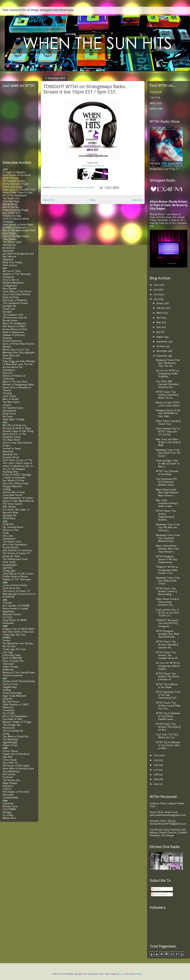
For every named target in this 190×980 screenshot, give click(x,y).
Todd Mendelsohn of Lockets (18, 498)
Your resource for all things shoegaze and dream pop (38, 10)
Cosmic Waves (10, 751)
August (161, 337)
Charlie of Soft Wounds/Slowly (19, 681)
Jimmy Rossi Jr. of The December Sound (14, 435)
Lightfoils (8, 568)
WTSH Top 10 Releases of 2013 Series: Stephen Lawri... (168, 716)
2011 (156, 290)
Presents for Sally (12, 216)
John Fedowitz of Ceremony (17, 550)
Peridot (6, 640)
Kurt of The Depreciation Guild (19, 230)
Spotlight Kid (9, 306)
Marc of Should (11, 399)
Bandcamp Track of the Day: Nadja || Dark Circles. (168, 581)
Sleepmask (8, 259)
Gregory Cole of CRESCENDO (19, 629)
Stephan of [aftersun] (14, 335)
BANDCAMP (156, 109)
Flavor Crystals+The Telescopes (13, 662)
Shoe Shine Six (10, 763)
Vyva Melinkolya (11, 771)
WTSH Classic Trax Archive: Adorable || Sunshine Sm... (167, 644)
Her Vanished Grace (13, 408)
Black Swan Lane (11, 355)
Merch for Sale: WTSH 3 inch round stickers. (168, 404)
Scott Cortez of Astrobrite (17, 175)
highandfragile (10, 742)
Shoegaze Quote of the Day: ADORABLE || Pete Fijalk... (168, 413)
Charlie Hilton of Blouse (15, 577)
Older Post (137, 200)
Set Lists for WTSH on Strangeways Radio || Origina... (168, 666)
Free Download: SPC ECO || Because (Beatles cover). (166, 482)
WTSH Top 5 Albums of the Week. (167, 686)
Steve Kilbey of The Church (17, 291)
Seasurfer (8, 699)
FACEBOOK (156, 92)
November (162, 351)
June (159, 327)
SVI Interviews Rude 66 (15, 318)
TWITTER (155, 98)
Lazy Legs (8, 652)
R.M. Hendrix (9, 507)
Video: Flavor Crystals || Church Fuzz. (168, 422)
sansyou (7, 405)
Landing (7, 489)
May (159, 322)
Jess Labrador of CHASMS (16, 606)
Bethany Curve (10, 806)
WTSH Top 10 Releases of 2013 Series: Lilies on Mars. (168, 745)
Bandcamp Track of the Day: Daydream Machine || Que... (168, 538)
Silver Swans (9, 562)
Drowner (7, 358)
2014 (156, 755)
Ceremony (8, 222)
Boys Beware (9, 289)
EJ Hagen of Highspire (14, 172)
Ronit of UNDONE (12, 658)
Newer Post (49, 200)
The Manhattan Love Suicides (18, 643)
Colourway (8, 803)
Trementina (9, 710)
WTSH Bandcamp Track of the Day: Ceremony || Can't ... (168, 695)
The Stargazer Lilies (13, 315)
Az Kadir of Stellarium (14, 227)
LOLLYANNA (9, 809)
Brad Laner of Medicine (15, 300)
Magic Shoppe (10, 783)
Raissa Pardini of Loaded (15, 609)
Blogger (138, 974)
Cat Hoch (7, 617)
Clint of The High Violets (16, 236)
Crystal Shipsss (10, 547)
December (162, 356)
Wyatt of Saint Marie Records (18, 501)
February (161, 308)
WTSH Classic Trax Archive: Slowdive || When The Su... (167, 395)
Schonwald (8, 623)
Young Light (9, 571)
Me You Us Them (12, 271)
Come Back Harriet (12, 495)
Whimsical (8, 707)
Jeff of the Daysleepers (15, 195)
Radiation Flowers (12, 614)
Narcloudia (8, 795)
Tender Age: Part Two (14, 649)
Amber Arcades (10, 667)
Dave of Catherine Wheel (16, 219)
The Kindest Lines (12, 542)
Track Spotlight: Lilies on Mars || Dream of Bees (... (168, 464)
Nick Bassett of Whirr (14, 326)
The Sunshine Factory (14, 181)
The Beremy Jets (11, 780)
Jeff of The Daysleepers (15, 716)
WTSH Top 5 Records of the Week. (167, 473)
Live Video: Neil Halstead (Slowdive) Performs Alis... (167, 384)
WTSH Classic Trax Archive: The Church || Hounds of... (167, 676)
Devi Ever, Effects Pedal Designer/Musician (15, 485)
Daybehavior (9, 539)
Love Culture (9, 239)
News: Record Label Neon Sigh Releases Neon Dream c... (167, 492)
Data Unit (8, 373)
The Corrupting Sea (13, 731)
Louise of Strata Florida (15, 585)
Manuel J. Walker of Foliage (17, 722)
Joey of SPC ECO (12, 213)
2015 (156, 760)
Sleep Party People (12, 262)
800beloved (9, 248)
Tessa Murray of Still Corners (18, 574)
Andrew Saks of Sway (14, 492)
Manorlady (8, 451)
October (161, 346)
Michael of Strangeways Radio (18, 385)
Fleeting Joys (9, 245)
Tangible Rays (10, 687)
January (161, 303)
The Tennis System (13, 504)
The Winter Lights (12, 242)
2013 (156, 299)
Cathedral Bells (10, 798)
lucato (122, 974)
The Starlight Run (12, 725)
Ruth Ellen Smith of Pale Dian (18, 632)
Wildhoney (8, 670)
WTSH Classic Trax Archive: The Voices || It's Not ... (168, 727)
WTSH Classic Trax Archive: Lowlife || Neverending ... (166, 591)
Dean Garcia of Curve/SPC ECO (19, 190)
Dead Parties (9, 414)
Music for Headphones (14, 323)
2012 (156, 294)
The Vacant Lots (11, 198)
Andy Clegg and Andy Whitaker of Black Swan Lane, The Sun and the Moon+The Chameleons (19, 366)
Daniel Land (9, 309)
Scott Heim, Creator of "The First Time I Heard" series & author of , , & (18, 465)
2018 (156, 774)
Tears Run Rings (11, 201)
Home (93, 200)
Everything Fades (12, 655)
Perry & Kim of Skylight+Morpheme (13, 281)
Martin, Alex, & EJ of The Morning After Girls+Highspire (19, 351)
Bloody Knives (10, 204)
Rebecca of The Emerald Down (19, 672)
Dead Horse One (11, 588)
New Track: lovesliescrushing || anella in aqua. (167, 503)
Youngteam (9, 277)
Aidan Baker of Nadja (13, 419)
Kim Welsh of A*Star (14, 481)
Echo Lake (8, 536)
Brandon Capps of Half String (18, 431)
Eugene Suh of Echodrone (16, 754)
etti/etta (7, 789)
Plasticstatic (9, 728)
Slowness (7, 338)
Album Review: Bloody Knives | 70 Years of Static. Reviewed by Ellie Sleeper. (169, 205)
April (159, 318)
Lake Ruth (8, 757)
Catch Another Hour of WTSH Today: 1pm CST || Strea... (168, 432)
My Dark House (11, 702)
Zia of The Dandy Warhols (17, 294)
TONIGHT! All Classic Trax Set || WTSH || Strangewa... (167, 623)
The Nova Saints (11, 402)
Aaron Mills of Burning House (18, 768)
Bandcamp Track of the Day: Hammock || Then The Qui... (168, 363)
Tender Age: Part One (14, 635)
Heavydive (8, 786)
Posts (156, 889)
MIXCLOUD (156, 103)
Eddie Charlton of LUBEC (16, 704)
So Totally (8, 815)
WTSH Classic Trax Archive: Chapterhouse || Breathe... (166, 515)
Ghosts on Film (11, 530)
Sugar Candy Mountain (14, 696)
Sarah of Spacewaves (13, 332)
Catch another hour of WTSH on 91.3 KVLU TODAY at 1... (168, 613)
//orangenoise (10, 286)
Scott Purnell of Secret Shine (18, 225)
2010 (156, 285)
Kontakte (7, 312)
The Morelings (10, 739)
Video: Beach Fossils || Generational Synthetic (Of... (167, 602)
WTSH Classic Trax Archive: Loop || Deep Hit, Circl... (168, 706)
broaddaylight (10, 565)
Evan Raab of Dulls (12, 719)
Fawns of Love (10, 684)
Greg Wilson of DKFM (14, 620)
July (159, 332)
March (160, 313)
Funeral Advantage (12, 693)
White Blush (9, 518)
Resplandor (8, 251)
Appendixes (8, 611)
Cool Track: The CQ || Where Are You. (167, 736)
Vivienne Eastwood (13, 675)
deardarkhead (9, 411)
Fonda (6, 533)
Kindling (7, 690)
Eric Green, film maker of (16, 511)
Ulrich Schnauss (11, 178)
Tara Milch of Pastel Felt (15, 736)
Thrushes (7, 393)
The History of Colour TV (16, 553)
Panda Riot (8, 524)
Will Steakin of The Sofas (16, 792)
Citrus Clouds (10, 760)
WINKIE (7, 638)
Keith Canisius (10, 265)
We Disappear (18, 469)
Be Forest (8, 417)
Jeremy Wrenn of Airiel (15, 329)
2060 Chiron (9, 396)
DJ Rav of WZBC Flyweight (17, 475)
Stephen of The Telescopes (17, 274)
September (162, 341)
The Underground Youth (15, 559)
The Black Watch (11, 440)
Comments (159, 894)
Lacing (6, 734)
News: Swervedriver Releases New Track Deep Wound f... (167, 549)
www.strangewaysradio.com (93, 166)
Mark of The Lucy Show (15, 382)
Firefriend (8, 777)
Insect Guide (9, 233)
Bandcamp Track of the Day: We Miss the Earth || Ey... (168, 527)
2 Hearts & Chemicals (14, 478)
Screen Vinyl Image (13, 187)
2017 (156, 770)
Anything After (10, 472)
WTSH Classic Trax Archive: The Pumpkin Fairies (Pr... (168, 655)
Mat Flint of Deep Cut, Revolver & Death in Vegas (17, 427)
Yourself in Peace (12, 449)
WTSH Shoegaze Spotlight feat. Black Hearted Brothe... (167, 634)
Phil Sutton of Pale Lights (16, 766)
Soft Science (9, 774)
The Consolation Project (15, 303)
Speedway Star (10, 454)
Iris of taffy (9, 713)
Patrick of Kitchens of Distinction (14, 377)
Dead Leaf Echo (11, 297)
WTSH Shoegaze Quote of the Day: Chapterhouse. (167, 559)
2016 (156, 765)
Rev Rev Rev (9, 646)
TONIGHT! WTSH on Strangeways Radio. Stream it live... (167, 570)
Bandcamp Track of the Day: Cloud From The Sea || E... (168, 453)
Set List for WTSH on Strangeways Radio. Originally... (167, 373)
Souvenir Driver (11, 457)
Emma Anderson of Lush (15, 184)
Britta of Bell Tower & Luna (17, 193)
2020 (157, 784)
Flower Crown (10, 745)
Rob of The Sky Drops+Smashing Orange (16, 209)
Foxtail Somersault (12, 341)
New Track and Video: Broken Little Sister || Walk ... (168, 442)
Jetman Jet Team (11, 556)
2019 (156, 779)
